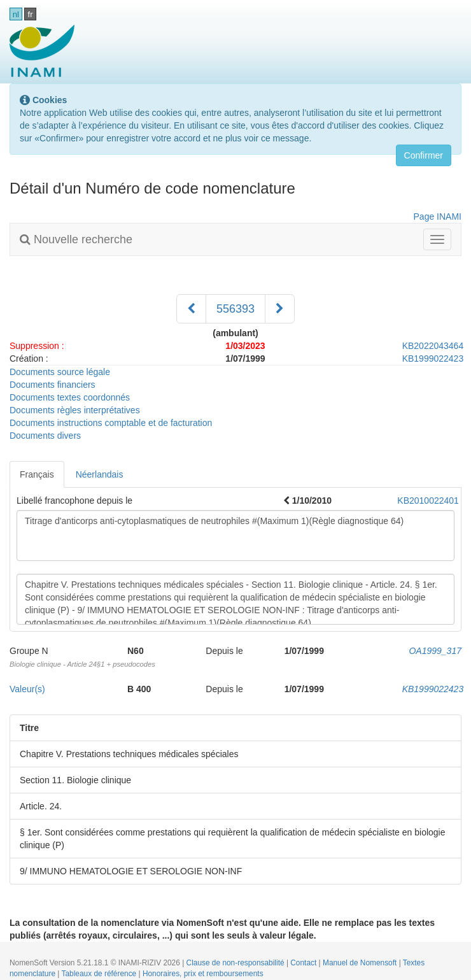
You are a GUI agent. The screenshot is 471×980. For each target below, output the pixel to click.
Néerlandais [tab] (100, 474)
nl (16, 14)
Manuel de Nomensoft (361, 963)
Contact (304, 963)
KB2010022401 (428, 501)
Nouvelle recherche (76, 239)
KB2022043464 (433, 346)
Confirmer (424, 155)
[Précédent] (191, 309)
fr (31, 14)
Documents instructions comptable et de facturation (111, 423)
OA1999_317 (435, 651)
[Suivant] (280, 309)
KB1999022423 (433, 359)
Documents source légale (60, 372)
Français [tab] (37, 474)
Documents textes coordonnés (70, 397)
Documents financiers (53, 385)
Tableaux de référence (100, 974)
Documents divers (45, 436)
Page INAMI (438, 217)
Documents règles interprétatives (75, 410)
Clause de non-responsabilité (236, 963)
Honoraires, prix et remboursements (203, 974)
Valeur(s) (27, 689)
